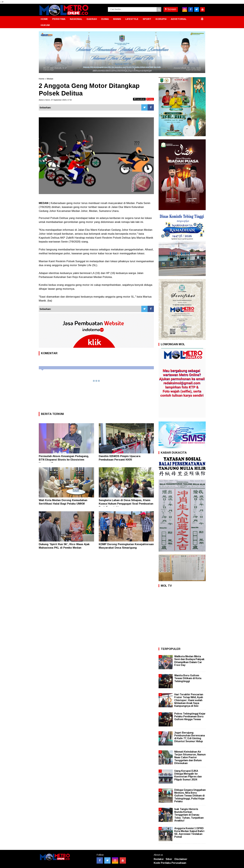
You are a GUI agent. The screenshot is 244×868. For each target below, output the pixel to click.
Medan (50, 79)
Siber (169, 859)
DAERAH (92, 19)
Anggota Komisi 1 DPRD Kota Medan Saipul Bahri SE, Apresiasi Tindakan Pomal (189, 833)
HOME (44, 19)
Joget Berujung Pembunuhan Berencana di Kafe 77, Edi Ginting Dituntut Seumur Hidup (190, 737)
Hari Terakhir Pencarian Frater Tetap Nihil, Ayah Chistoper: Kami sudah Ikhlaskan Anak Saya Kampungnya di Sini (189, 700)
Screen (171, 9)
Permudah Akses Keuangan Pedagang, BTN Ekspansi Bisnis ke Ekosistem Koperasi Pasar (64, 460)
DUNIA (105, 19)
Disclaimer (181, 859)
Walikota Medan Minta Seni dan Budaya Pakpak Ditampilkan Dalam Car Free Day (189, 661)
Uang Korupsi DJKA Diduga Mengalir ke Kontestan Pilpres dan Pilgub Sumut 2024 (188, 775)
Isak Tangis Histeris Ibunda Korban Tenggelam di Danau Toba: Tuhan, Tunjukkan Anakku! (189, 815)
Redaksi (159, 859)
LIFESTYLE (132, 19)
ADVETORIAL (179, 19)
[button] (202, 18)
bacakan (139, 99)
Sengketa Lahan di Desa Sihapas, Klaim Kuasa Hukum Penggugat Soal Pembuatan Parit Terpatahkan (126, 504)
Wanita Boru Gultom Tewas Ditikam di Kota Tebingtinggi (188, 678)
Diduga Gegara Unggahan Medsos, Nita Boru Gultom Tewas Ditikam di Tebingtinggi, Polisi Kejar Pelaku (190, 796)
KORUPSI (161, 19)
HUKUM (45, 25)
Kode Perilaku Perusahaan (170, 863)
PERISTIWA (59, 19)
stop (150, 99)
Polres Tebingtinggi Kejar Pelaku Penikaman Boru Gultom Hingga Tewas (190, 716)
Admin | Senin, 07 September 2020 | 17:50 (55, 100)
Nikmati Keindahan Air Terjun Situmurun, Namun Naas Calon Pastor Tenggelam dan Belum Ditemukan (190, 757)
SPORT (147, 19)
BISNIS (117, 19)
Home (42, 79)
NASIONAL (76, 19)
